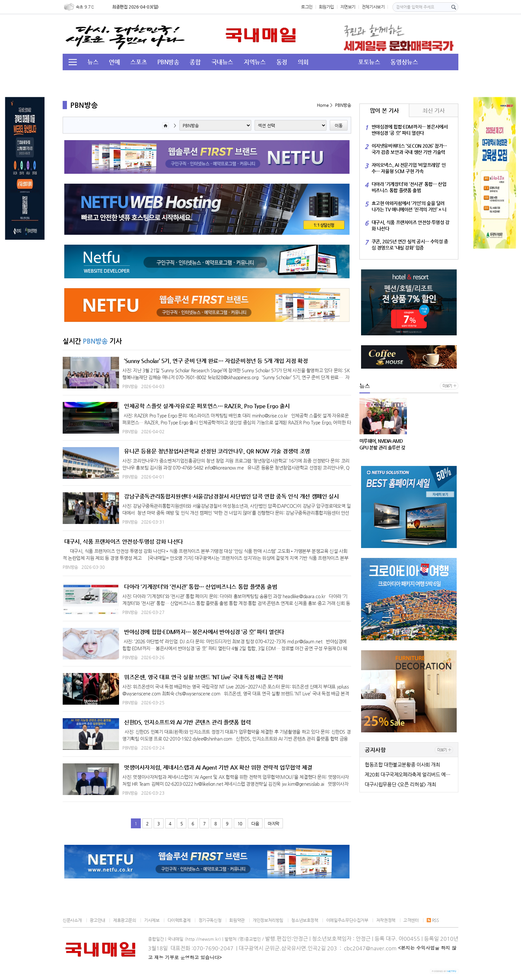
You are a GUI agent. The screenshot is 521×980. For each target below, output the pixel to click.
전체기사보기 (373, 7)
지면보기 (348, 7)
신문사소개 (72, 920)
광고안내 (97, 920)
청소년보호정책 (305, 920)
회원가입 (326, 7)
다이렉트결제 (179, 920)
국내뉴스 (222, 62)
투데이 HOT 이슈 (108, 78)
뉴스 (93, 62)
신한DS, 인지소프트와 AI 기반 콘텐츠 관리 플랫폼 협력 (187, 722)
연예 (114, 62)
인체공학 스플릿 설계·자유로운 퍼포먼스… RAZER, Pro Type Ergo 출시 (207, 406)
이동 (339, 125)
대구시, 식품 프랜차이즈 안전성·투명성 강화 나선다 (124, 541)
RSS (433, 920)
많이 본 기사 (384, 110)
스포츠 (138, 62)
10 (240, 824)
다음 (255, 824)
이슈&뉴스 (202, 78)
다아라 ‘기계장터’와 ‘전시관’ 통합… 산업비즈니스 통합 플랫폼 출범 (200, 587)
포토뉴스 (369, 62)
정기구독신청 (210, 920)
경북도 (170, 78)
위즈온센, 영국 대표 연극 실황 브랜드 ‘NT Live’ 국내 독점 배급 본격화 (204, 677)
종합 (195, 62)
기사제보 (152, 920)
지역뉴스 (255, 62)
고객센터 (411, 920)
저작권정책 (386, 920)
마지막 (274, 824)
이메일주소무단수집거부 (347, 920)
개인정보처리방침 (268, 920)
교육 (146, 78)
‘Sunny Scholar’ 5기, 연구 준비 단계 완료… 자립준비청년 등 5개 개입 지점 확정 (216, 361)
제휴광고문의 (125, 920)
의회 (303, 62)
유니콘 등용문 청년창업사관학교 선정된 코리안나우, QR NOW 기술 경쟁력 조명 (217, 451)
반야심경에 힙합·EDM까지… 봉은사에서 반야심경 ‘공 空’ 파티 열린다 (204, 632)
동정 (282, 62)
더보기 (447, 386)
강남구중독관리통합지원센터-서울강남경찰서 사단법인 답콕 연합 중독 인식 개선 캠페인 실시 (231, 496)
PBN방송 (168, 62)
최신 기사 (433, 110)
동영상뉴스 (404, 62)
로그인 (307, 7)
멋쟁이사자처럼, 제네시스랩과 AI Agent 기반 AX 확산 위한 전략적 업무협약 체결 (218, 767)
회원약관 (237, 920)
